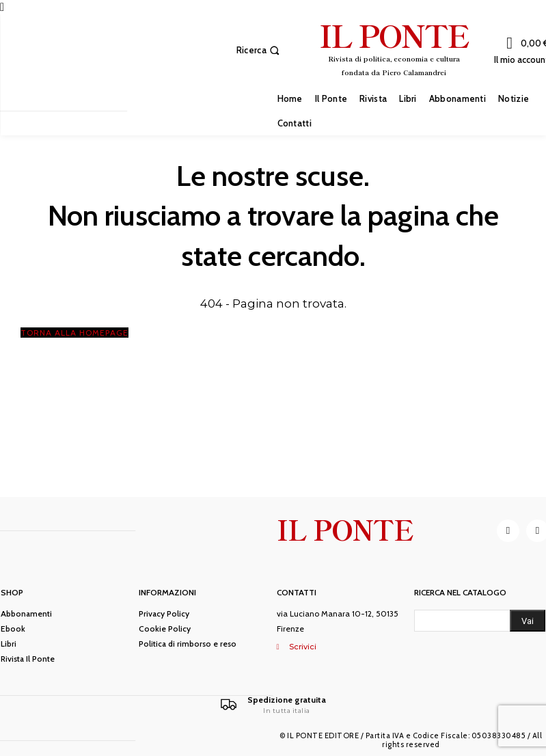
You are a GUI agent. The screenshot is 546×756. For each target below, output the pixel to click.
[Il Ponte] (273, 705)
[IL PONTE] (394, 49)
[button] (260, 50)
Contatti (297, 593)
